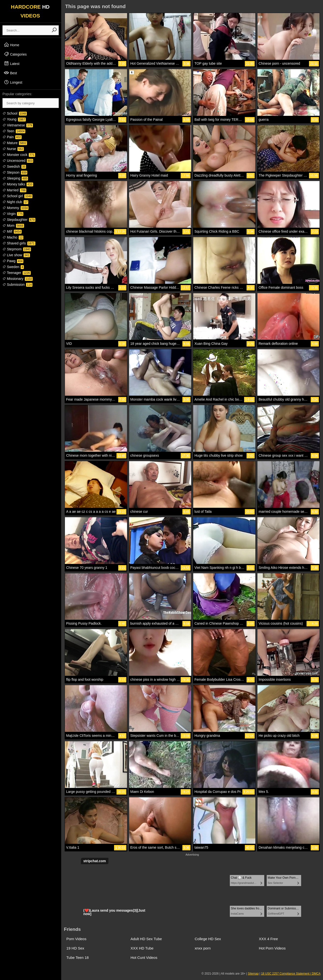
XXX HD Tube (142, 948)
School (15, 113)
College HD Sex (208, 939)
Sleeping (15, 178)
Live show (16, 255)
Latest (12, 63)
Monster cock (19, 155)
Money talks (18, 184)
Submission (17, 285)
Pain (12, 137)
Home (11, 45)
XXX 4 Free (268, 939)
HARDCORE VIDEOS (30, 11)
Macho (13, 237)
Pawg (13, 261)
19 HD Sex (75, 948)
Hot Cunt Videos (144, 957)
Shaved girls (19, 243)
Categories (15, 54)
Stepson (15, 172)
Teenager (17, 273)
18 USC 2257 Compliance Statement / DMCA (291, 974)
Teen (14, 131)
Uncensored (18, 161)
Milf (12, 231)
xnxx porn (203, 948)
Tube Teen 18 (78, 957)
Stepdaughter (19, 220)
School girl (17, 196)
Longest (13, 82)
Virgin (13, 214)
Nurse (13, 149)
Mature (15, 143)
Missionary (18, 279)
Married (14, 190)
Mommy (15, 208)
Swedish (14, 166)
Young (14, 119)
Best (10, 73)
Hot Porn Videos (272, 948)
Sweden (13, 267)
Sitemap (253, 974)
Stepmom (17, 249)
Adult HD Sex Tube (146, 939)
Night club (15, 202)
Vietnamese (18, 125)
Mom (13, 226)
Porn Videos (76, 939)
